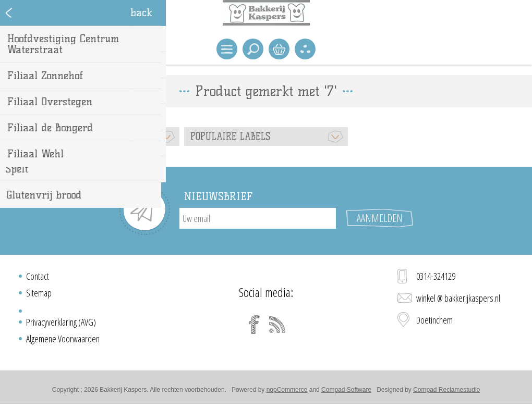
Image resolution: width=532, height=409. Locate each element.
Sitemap (39, 293)
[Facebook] (255, 325)
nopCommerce (287, 390)
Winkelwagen (279, 49)
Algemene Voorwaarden (63, 339)
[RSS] (277, 325)
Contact (38, 276)
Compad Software (346, 390)
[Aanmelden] (258, 218)
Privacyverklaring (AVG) (61, 322)
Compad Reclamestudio (446, 390)
